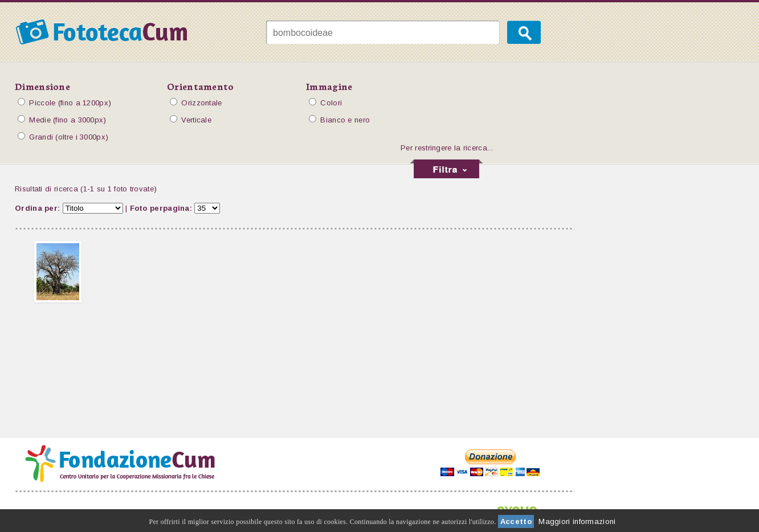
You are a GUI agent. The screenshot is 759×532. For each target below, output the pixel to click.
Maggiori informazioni (577, 521)
